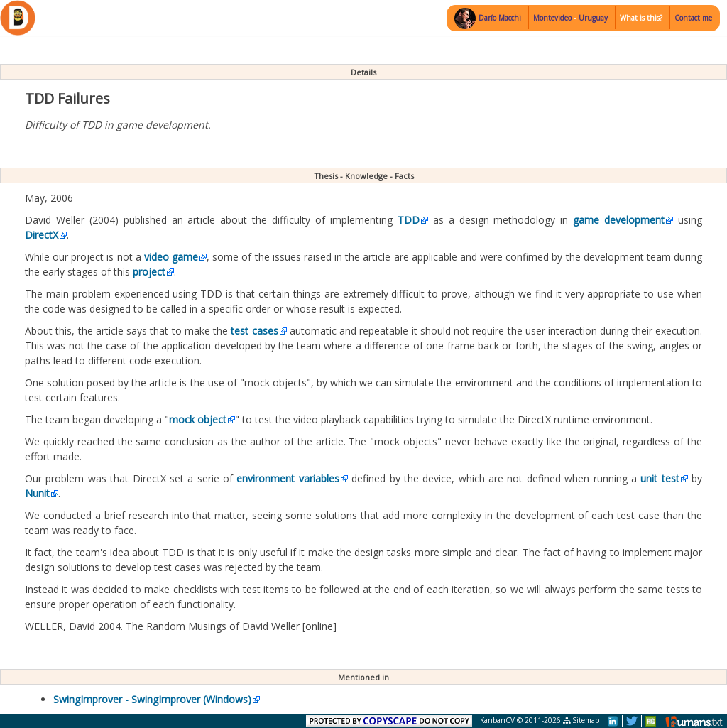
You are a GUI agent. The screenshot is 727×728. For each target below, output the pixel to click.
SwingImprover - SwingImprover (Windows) (152, 699)
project (149, 272)
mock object (198, 419)
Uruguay (593, 18)
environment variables (288, 478)
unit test (660, 478)
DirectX (42, 235)
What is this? (641, 18)
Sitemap (581, 720)
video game (171, 257)
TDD (409, 220)
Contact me (693, 18)
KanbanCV (497, 720)
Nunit (37, 493)
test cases (254, 331)
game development (619, 220)
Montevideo (553, 18)
